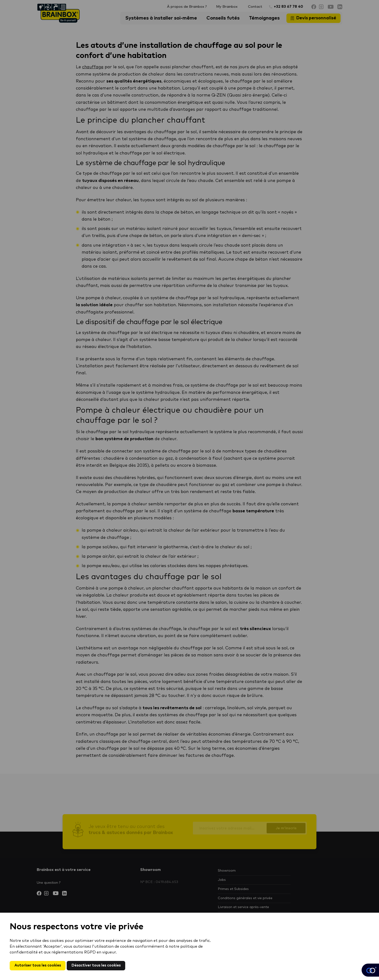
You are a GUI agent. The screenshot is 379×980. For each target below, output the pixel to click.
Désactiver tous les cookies (102, 965)
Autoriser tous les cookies (39, 965)
